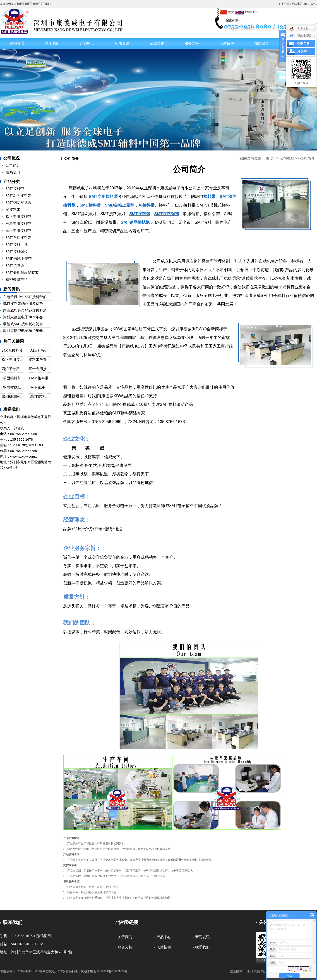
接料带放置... (39, 360)
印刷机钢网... (12, 397)
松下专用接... (12, 360)
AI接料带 (13, 210)
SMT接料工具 (17, 245)
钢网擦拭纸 (12, 387)
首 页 (270, 158)
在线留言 (262, 43)
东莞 (257, 971)
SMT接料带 (15, 189)
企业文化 (157, 43)
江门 (250, 971)
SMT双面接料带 (18, 196)
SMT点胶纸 (15, 266)
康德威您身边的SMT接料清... (26, 310)
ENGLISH (247, 12)
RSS (307, 4)
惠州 (264, 971)
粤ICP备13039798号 (114, 971)
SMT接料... (39, 397)
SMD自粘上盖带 (19, 259)
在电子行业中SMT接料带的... (26, 297)
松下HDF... (39, 387)
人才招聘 (227, 43)
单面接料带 (12, 378)
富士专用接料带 (18, 231)
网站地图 (297, 4)
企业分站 (284, 4)
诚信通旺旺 (300, 35)
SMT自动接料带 (18, 238)
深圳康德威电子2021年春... (24, 317)
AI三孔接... (39, 350)
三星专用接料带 (18, 224)
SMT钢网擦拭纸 (18, 203)
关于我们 (52, 43)
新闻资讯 (122, 43)
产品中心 (87, 43)
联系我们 (13, 172)
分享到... (303, 51)
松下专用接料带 (18, 217)
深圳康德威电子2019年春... (24, 331)
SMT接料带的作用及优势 (23, 304)
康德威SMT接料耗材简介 (23, 324)
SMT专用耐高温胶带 (22, 273)
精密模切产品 (17, 280)
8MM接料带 (39, 378)
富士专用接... (39, 369)
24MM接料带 (12, 350)
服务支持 (192, 43)
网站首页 (17, 43)
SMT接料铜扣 (17, 252)
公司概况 (287, 158)
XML (314, 4)
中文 (227, 12)
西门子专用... (12, 369)
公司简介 (13, 165)
